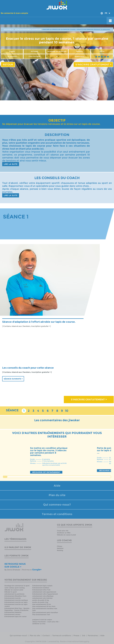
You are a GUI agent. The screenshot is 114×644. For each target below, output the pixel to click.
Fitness (60, 546)
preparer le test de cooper (42, 620)
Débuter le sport (11, 592)
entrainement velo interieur (42, 598)
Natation (60, 548)
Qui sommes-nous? (57, 505)
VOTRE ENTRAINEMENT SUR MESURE (28, 29)
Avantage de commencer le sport (17, 586)
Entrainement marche (13, 598)
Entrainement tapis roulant (42, 586)
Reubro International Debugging (75, 641)
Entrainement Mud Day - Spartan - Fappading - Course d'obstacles (17, 609)
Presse (76, 635)
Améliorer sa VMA (64, 533)
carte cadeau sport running (15, 588)
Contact (46, 635)
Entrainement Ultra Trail (41, 590)
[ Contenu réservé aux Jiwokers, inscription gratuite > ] (26, 326)
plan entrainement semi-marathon (45, 613)
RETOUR (8, 64)
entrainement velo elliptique (43, 596)
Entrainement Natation (13, 612)
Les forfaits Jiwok (17, 556)
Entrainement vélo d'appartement (45, 594)
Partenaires (93, 635)
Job (83, 635)
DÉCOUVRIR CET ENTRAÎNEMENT (46, 472)
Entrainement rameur (12, 614)
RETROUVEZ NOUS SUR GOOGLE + (15, 565)
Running (60, 550)
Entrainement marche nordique (16, 600)
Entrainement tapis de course (15, 617)
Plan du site (57, 495)
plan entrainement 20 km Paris (44, 606)
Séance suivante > (13, 379)
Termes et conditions (57, 514)
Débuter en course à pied (66, 535)
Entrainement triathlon (41, 588)
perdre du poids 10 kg (41, 600)
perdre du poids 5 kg (40, 602)
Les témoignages (15, 539)
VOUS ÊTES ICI (9, 29)
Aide (57, 486)
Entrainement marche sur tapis (16, 602)
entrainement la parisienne (14, 594)
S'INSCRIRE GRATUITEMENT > (93, 64)
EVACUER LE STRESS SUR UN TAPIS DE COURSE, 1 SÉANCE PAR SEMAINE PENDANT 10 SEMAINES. (77, 29)
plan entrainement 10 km (42, 604)
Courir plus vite (63, 531)
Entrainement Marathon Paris (15, 596)
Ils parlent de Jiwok (18, 547)
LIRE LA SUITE (11, 164)
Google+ (37, 570)
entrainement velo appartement (44, 592)
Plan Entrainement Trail (41, 615)
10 (67, 411)
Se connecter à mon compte (14, 13)
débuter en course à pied (14, 590)
